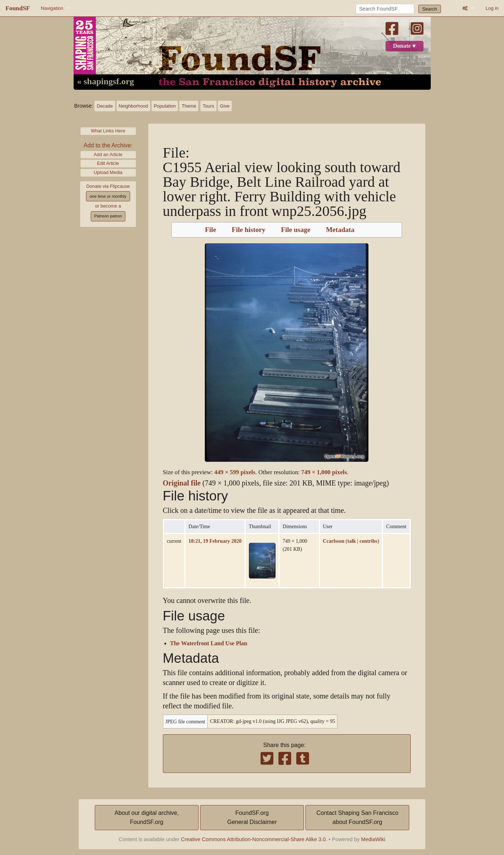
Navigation (52, 8)
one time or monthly (108, 196)
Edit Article (108, 163)
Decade (105, 106)
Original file (182, 483)
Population (165, 106)
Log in (492, 8)
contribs (368, 541)
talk (351, 541)
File (210, 230)
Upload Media (108, 172)
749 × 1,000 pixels (324, 472)
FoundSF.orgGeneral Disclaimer (252, 818)
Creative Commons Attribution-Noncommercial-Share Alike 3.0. (254, 839)
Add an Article (108, 154)
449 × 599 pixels (235, 472)
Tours (208, 106)
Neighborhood (133, 106)
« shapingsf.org (106, 82)
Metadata (340, 230)
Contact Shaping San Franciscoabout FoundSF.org (357, 818)
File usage (296, 230)
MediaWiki (373, 839)
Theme (189, 106)
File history (249, 230)
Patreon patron (108, 216)
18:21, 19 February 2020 (215, 541)
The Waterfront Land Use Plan (209, 643)
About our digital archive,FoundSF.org (146, 818)
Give (225, 106)
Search (430, 9)
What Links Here (108, 131)
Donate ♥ (404, 46)
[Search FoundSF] (385, 9)
